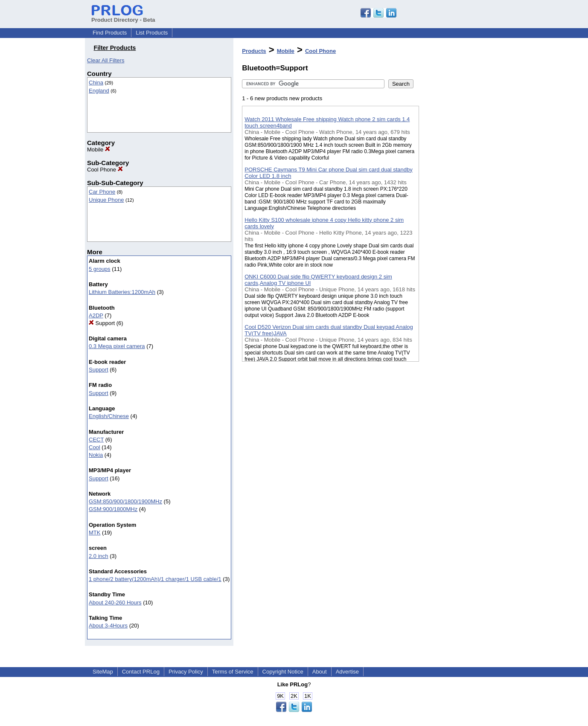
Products (254, 51)
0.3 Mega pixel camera (117, 346)
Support (102, 323)
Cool (95, 447)
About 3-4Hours (108, 626)
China (96, 83)
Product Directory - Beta (123, 17)
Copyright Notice (283, 672)
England (99, 91)
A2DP (96, 315)
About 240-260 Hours (115, 603)
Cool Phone (105, 170)
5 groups (100, 269)
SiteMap (103, 672)
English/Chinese (109, 416)
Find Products (110, 33)
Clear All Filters (106, 60)
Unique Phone (106, 200)
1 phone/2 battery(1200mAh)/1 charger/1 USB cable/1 (155, 579)
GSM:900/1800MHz (113, 509)
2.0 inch (99, 556)
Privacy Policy (186, 672)
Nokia (96, 455)
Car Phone (102, 192)
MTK (95, 533)
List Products (152, 33)
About (320, 672)
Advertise (347, 672)
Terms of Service (233, 672)
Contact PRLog (141, 672)
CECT (96, 440)
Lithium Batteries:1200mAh (122, 292)
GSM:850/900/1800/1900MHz (125, 501)
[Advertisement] (462, 221)
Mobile (99, 150)
